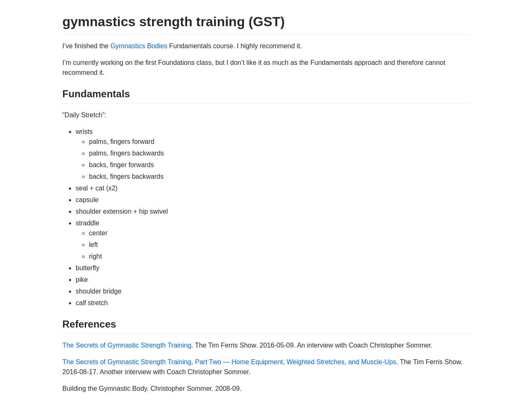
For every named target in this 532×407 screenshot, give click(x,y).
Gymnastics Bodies (139, 46)
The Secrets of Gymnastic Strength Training (127, 345)
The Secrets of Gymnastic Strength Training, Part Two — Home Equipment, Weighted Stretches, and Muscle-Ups (229, 362)
